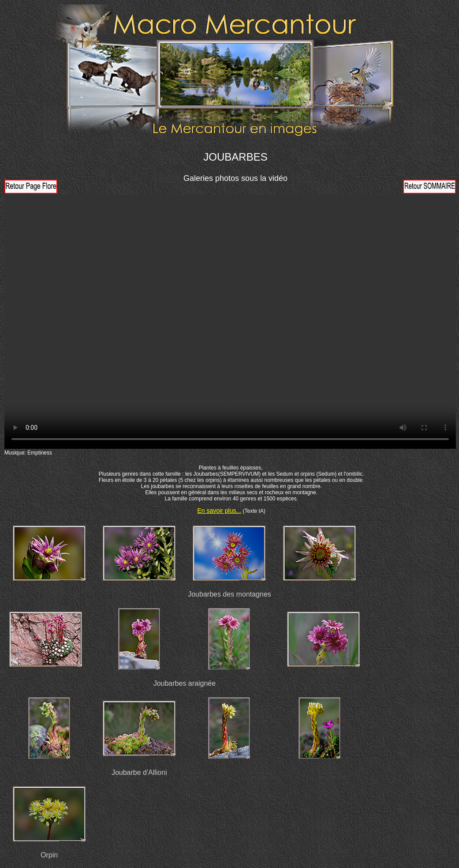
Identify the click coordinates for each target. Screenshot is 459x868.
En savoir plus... (220, 511)
